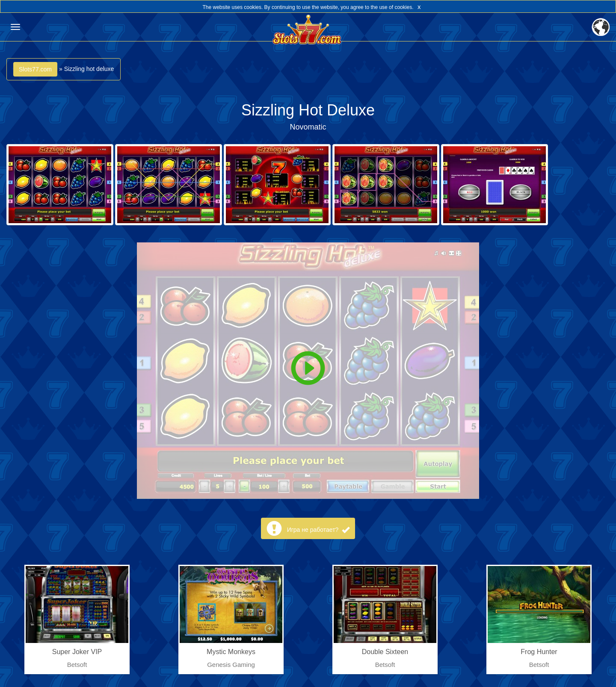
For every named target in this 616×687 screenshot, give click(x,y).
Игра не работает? (318, 530)
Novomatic (308, 127)
